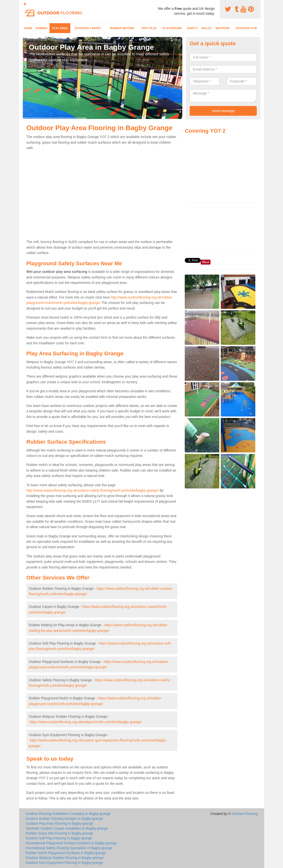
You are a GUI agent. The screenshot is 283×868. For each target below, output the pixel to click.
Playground (172, 28)
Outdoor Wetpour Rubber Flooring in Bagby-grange (65, 858)
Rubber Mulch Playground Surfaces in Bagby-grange (66, 853)
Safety (192, 28)
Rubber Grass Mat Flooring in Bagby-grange (59, 833)
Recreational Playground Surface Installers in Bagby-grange (71, 843)
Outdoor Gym (246, 28)
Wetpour (223, 28)
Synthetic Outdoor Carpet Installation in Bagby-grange (67, 828)
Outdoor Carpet (88, 28)
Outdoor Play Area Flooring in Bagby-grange (60, 823)
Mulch (206, 28)
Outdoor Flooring (244, 814)
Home (28, 28)
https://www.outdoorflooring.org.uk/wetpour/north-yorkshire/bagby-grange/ (86, 722)
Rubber (42, 28)
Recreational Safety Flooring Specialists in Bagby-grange (69, 848)
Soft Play (149, 28)
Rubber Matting (122, 28)
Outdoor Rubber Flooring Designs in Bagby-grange (64, 819)
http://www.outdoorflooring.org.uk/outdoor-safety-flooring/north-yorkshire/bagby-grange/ (93, 490)
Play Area (60, 28)
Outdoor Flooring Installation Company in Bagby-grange (68, 814)
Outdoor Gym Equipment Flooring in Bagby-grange (64, 863)
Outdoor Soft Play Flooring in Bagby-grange (59, 838)
